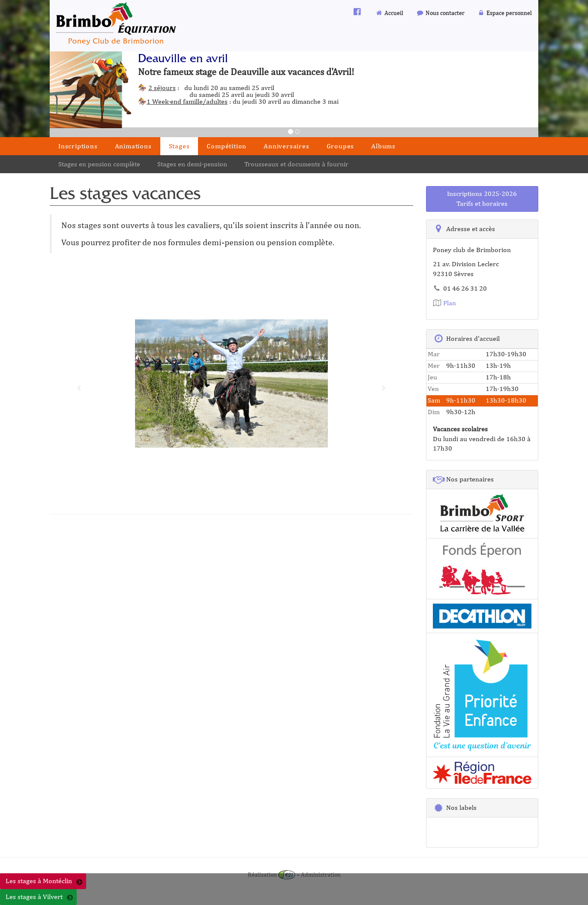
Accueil (390, 13)
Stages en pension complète (99, 164)
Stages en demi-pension (192, 164)
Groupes (340, 146)
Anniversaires (286, 146)
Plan (445, 303)
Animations (133, 146)
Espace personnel (505, 13)
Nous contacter (440, 13)
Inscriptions (78, 146)
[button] (77, 383)
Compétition (226, 146)
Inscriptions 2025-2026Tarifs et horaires (482, 198)
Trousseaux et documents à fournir (296, 164)
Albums (383, 146)
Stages (179, 146)
